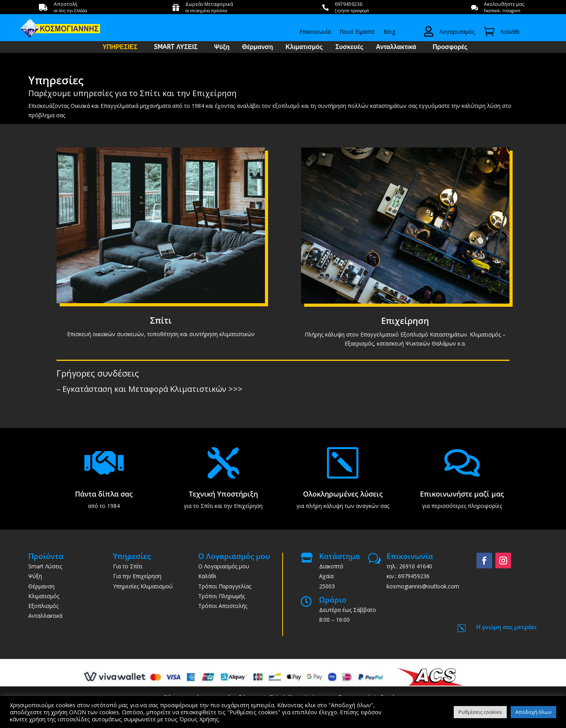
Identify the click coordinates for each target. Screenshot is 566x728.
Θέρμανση (258, 47)
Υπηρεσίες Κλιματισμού (143, 586)
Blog (389, 32)
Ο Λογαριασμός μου (224, 566)
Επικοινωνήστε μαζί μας (462, 494)
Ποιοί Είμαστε (357, 32)
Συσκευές (349, 47)
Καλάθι (207, 576)
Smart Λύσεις (45, 566)
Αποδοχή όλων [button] (533, 712)
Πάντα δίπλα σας (104, 494)
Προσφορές (450, 47)
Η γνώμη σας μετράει (507, 627)
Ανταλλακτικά (396, 47)
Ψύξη (222, 47)
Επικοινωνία (315, 32)
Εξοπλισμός (43, 606)
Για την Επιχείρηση (137, 576)
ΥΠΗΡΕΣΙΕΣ (120, 47)
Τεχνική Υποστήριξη (223, 494)
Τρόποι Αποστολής (223, 606)
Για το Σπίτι (128, 566)
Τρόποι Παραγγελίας (225, 586)
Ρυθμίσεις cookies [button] (480, 712)
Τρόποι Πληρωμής (222, 596)
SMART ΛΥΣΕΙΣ (176, 47)
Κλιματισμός (304, 47)
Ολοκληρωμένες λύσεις (343, 494)
